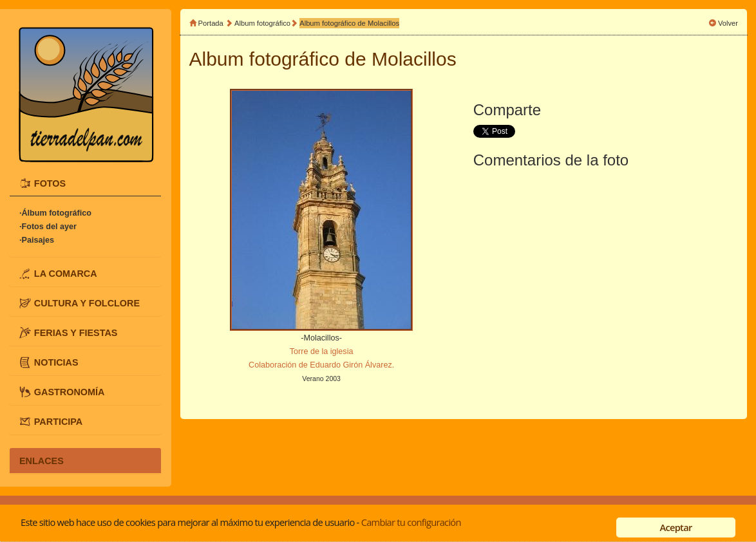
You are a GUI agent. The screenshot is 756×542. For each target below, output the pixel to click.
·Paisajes (37, 240)
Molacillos (414, 59)
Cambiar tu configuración (411, 522)
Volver (728, 23)
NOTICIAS (56, 362)
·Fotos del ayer (48, 227)
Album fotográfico (262, 23)
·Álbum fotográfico (55, 213)
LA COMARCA (66, 273)
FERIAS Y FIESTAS (76, 332)
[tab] (85, 184)
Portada (211, 23)
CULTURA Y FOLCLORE (87, 303)
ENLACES (42, 460)
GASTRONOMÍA (70, 391)
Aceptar (676, 527)
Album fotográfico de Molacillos (349, 23)
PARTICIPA (58, 421)
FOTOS (50, 183)
